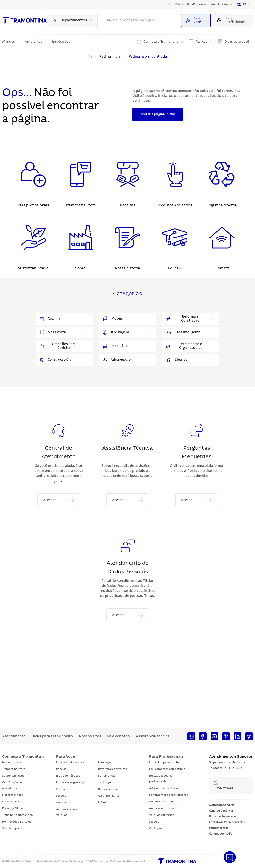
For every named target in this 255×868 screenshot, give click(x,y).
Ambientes (34, 42)
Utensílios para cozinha (164, 762)
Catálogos (156, 828)
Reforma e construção (113, 769)
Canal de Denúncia (221, 811)
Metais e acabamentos (164, 801)
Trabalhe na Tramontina (17, 815)
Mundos (9, 42)
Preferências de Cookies (52, 861)
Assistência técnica (153, 736)
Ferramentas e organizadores (169, 795)
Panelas (61, 769)
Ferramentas (107, 776)
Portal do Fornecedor (223, 816)
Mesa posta (64, 802)
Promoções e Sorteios (17, 822)
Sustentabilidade (13, 776)
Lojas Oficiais (11, 801)
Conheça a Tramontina (161, 42)
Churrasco (63, 789)
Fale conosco (118, 736)
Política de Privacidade (17, 861)
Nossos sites (90, 736)
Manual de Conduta (222, 805)
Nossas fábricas (12, 795)
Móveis (61, 796)
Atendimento (219, 4)
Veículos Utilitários (162, 815)
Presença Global (13, 808)
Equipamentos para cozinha (167, 769)
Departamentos (74, 20)
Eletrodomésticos (68, 776)
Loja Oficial (176, 4)
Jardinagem (106, 782)
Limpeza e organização (71, 782)
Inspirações (61, 42)
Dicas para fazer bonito (52, 736)
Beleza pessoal (108, 789)
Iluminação (105, 762)
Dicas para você (237, 42)
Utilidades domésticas (71, 762)
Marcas (202, 42)
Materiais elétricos (162, 808)
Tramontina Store (14, 769)
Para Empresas (197, 4)
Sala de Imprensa (13, 828)
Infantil (103, 802)
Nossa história (12, 762)
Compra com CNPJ (221, 834)
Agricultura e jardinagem (165, 788)
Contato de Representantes (227, 822)
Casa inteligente (109, 796)
